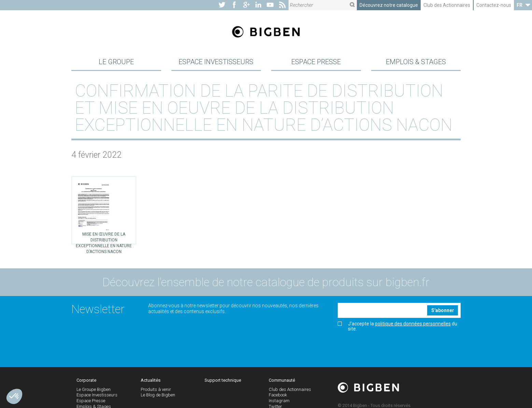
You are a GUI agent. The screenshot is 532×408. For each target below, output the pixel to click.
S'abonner (443, 314)
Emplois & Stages (416, 63)
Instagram (279, 404)
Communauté (282, 384)
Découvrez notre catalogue (389, 5)
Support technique (223, 384)
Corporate (86, 384)
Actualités (151, 384)
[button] (14, 396)
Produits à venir (156, 393)
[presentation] (390, 350)
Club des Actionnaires (447, 5)
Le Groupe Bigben (94, 393)
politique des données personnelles (413, 327)
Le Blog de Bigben (158, 399)
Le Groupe (116, 63)
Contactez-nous (494, 5)
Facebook (278, 399)
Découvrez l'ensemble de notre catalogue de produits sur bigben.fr (266, 286)
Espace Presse (316, 63)
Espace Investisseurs (216, 63)
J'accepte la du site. (397, 330)
